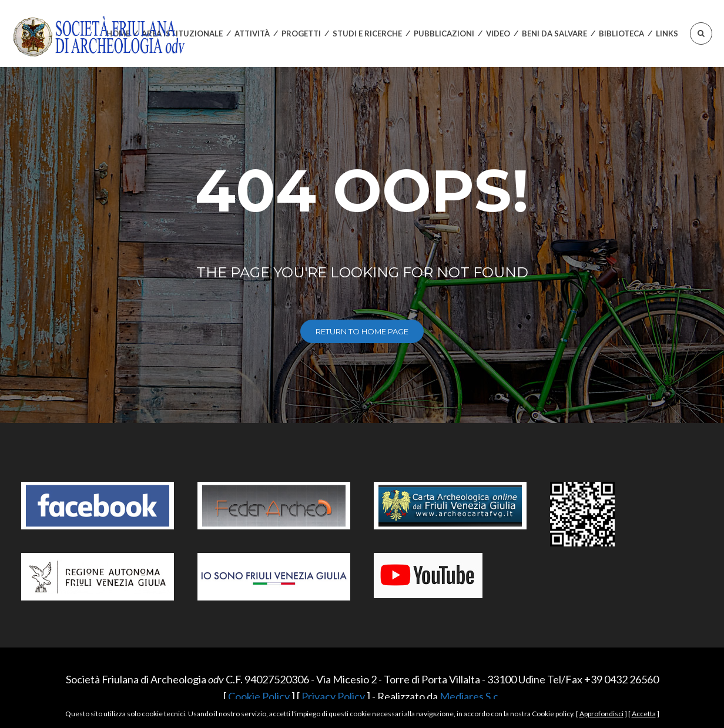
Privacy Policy (333, 696)
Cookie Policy (259, 696)
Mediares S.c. (470, 696)
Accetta (644, 714)
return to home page (362, 331)
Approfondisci (601, 714)
